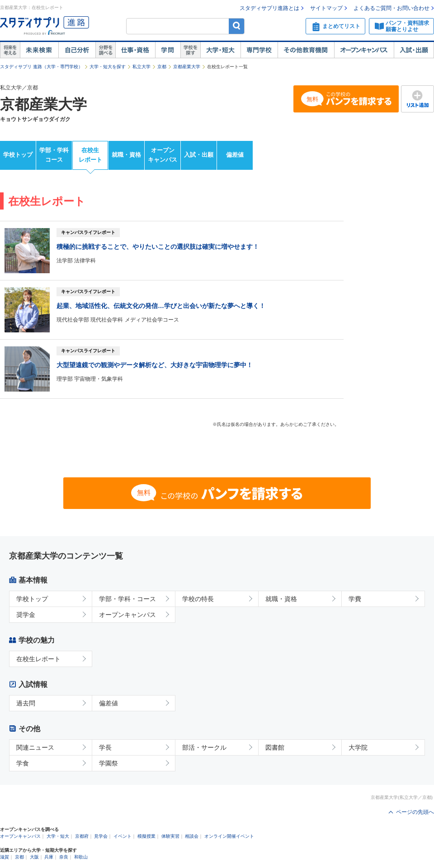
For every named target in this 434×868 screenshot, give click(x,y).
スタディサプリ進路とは (269, 8)
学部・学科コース (54, 155)
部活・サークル (204, 747)
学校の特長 (198, 599)
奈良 (64, 857)
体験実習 (170, 836)
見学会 (101, 836)
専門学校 (259, 50)
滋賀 (5, 857)
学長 (105, 747)
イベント (123, 836)
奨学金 (26, 615)
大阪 (34, 857)
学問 (168, 50)
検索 (237, 26)
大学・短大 (220, 50)
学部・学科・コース (127, 599)
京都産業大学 (187, 67)
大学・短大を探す (108, 67)
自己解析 (77, 50)
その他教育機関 (306, 50)
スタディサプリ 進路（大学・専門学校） (41, 67)
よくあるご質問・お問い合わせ (392, 8)
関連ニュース (35, 747)
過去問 (26, 703)
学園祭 (108, 763)
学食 (23, 763)
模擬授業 (146, 836)
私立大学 (142, 67)
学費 (355, 599)
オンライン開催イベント (229, 836)
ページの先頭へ (415, 812)
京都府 (82, 836)
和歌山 (81, 857)
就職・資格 (126, 155)
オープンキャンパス (364, 50)
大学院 (358, 747)
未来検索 (39, 50)
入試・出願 (414, 50)
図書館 (275, 747)
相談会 (192, 836)
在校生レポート (90, 155)
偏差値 (235, 155)
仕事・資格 (135, 50)
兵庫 (49, 857)
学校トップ (18, 155)
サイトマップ (326, 8)
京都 (162, 67)
